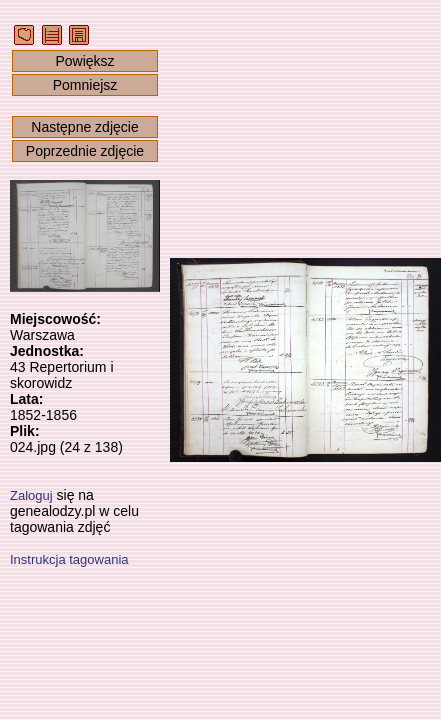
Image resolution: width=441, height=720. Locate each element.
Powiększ (84, 61)
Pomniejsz (85, 85)
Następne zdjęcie (84, 127)
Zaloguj (31, 495)
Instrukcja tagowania (69, 559)
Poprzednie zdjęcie (85, 151)
